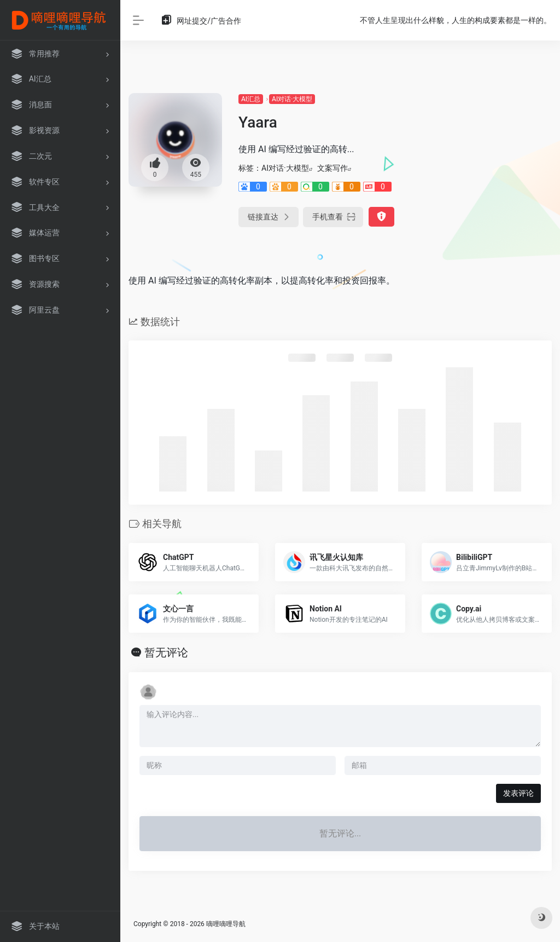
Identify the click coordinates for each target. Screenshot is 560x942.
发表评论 (518, 793)
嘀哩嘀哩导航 (226, 924)
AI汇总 (251, 99)
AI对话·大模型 (292, 99)
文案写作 (332, 168)
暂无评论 (166, 652)
